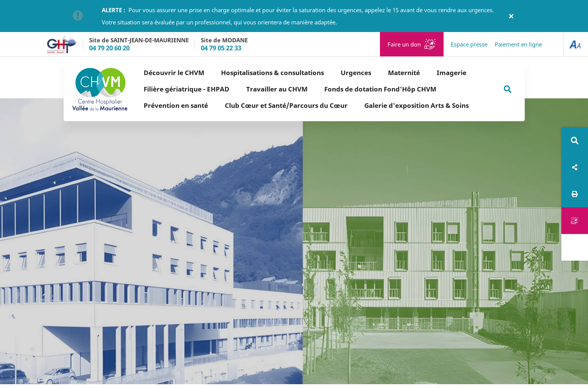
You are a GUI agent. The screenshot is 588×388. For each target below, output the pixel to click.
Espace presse (469, 44)
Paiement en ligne (518, 44)
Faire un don (404, 44)
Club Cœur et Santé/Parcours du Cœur (286, 105)
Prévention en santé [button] (176, 105)
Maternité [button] (404, 73)
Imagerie (452, 73)
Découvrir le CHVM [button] (174, 73)
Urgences (356, 73)
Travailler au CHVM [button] (277, 89)
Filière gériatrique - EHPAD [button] (187, 89)
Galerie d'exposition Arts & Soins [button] (417, 105)
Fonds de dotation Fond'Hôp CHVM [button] (380, 89)
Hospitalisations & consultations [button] (272, 73)
